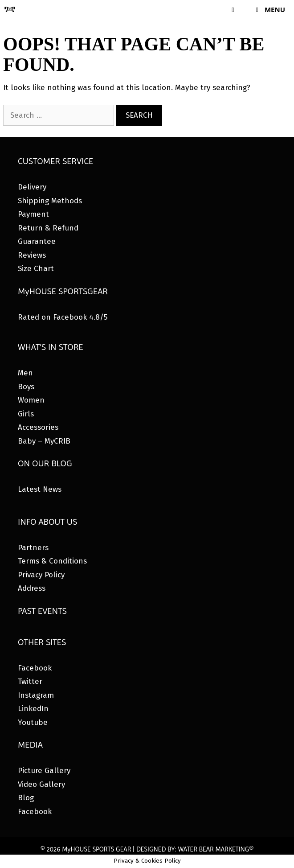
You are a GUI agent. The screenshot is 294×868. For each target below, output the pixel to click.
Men (25, 373)
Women (31, 400)
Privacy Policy (41, 575)
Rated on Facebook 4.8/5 (63, 317)
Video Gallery (41, 784)
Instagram (36, 695)
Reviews (32, 255)
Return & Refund (48, 228)
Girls (26, 414)
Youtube (33, 722)
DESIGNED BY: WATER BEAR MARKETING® (195, 849)
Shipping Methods (50, 201)
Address (32, 588)
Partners (33, 548)
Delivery (32, 187)
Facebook (35, 668)
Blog (26, 798)
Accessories (38, 427)
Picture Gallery (44, 771)
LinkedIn (33, 709)
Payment (33, 214)
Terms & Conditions (52, 561)
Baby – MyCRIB (44, 441)
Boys (26, 387)
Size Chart (36, 269)
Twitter (30, 681)
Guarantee (37, 241)
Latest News (40, 489)
